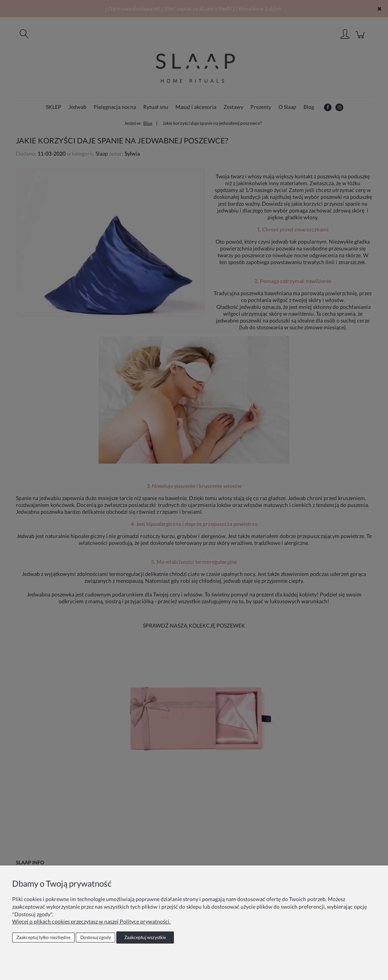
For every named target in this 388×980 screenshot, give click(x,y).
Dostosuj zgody (96, 937)
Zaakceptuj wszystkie (145, 937)
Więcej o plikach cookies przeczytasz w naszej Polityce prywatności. (91, 921)
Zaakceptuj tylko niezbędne (43, 937)
